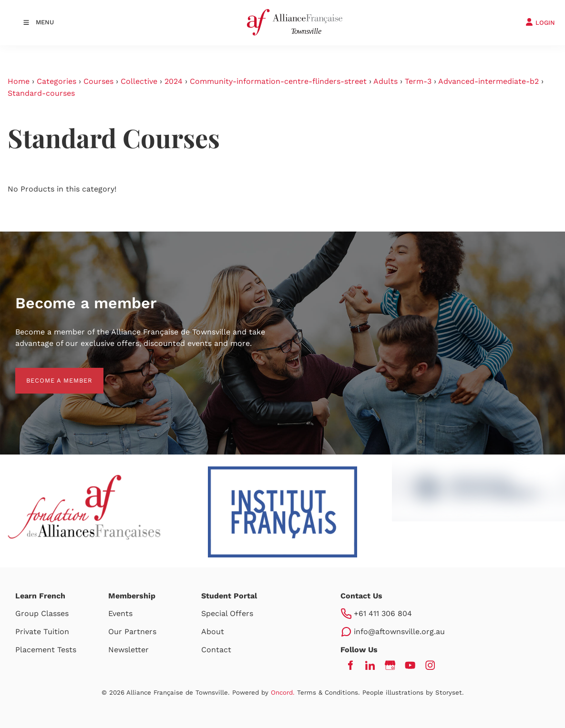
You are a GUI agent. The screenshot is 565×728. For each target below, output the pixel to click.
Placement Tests (46, 650)
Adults (385, 81)
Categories (56, 81)
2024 (174, 81)
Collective (139, 81)
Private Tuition (42, 632)
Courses (98, 81)
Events (120, 613)
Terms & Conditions (328, 693)
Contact (216, 650)
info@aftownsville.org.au (399, 632)
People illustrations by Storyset (412, 693)
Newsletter (128, 650)
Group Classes (42, 613)
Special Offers (227, 613)
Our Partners (132, 632)
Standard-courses (41, 93)
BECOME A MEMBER (48, 373)
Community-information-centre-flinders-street (278, 81)
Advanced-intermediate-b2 (488, 81)
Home (19, 81)
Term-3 (418, 81)
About (213, 632)
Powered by (263, 693)
